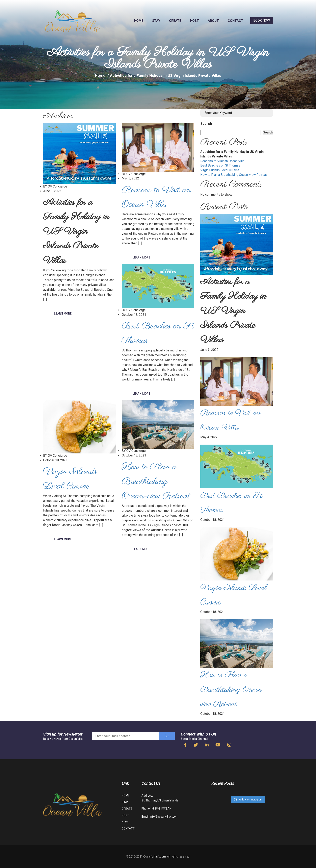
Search (206, 123)
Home (100, 76)
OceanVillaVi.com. (155, 857)
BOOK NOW (262, 20)
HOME (139, 21)
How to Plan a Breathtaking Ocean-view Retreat (234, 175)
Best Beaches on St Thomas (220, 165)
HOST (194, 21)
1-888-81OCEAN (161, 809)
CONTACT (235, 21)
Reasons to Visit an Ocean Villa (222, 161)
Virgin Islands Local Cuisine (220, 170)
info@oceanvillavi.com (164, 817)
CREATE (175, 21)
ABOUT (213, 21)
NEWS (126, 822)
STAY (156, 21)
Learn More (63, 314)
